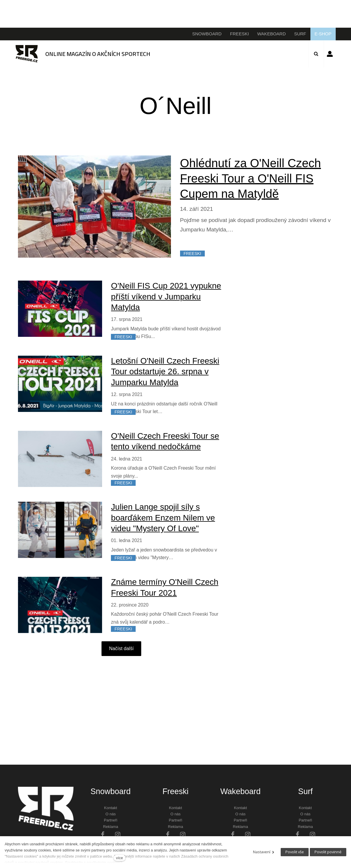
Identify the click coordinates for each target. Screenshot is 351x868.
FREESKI (192, 254)
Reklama (110, 827)
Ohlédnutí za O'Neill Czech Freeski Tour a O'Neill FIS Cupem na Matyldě (251, 178)
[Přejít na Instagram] (118, 834)
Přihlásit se (330, 54)
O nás (110, 814)
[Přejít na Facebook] (103, 834)
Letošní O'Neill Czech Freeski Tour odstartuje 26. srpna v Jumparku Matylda (165, 372)
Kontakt (111, 808)
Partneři (111, 820)
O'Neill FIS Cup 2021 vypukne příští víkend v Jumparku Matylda (166, 296)
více (119, 858)
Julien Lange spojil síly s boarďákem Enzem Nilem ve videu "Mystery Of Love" (163, 518)
